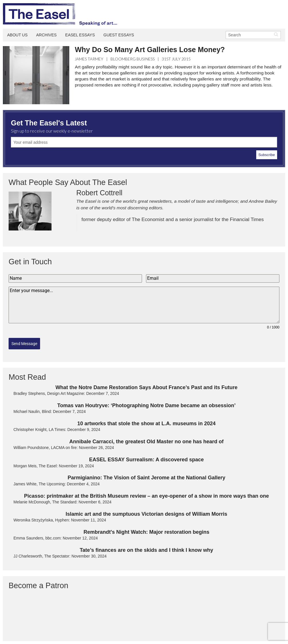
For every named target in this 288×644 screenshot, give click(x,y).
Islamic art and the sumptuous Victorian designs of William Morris (146, 511)
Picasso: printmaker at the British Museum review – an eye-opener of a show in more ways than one (146, 493)
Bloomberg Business (133, 59)
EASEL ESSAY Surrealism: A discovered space (146, 457)
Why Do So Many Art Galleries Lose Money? (150, 50)
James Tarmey (89, 59)
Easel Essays (80, 35)
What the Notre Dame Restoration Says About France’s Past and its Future (147, 385)
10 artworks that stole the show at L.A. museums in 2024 (146, 421)
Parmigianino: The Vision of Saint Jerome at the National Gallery (146, 475)
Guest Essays (119, 35)
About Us (17, 35)
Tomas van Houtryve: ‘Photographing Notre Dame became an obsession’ (146, 403)
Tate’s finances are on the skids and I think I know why (146, 547)
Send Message (24, 344)
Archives (46, 35)
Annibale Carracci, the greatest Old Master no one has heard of (146, 439)
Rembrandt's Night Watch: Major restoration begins (147, 529)
